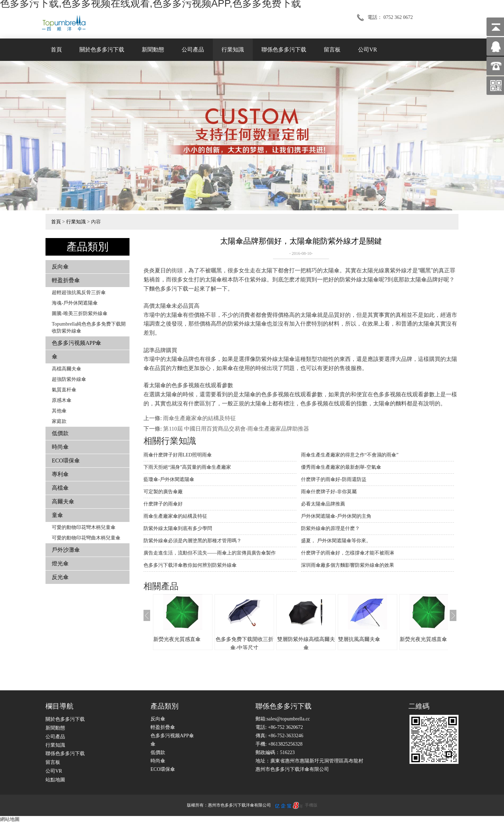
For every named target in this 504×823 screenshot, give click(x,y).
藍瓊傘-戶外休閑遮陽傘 (169, 479)
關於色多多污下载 (102, 50)
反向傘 (60, 267)
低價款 (60, 433)
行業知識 (233, 50)
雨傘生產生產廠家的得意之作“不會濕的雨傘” (350, 455)
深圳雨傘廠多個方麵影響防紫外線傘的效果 (348, 565)
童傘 (57, 515)
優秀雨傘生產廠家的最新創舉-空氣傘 (341, 467)
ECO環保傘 (66, 461)
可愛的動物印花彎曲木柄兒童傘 (86, 538)
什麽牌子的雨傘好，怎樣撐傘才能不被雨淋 (348, 553)
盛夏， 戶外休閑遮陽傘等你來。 (336, 541)
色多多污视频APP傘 (76, 343)
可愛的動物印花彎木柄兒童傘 (84, 527)
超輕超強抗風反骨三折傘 (79, 292)
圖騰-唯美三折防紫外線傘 (80, 313)
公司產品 (193, 50)
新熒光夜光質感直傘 (177, 639)
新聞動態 (153, 50)
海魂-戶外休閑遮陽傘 (75, 303)
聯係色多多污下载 (284, 50)
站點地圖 (55, 780)
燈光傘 (60, 563)
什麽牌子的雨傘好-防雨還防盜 (334, 479)
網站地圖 (10, 819)
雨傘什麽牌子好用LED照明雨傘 (178, 455)
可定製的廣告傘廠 (163, 492)
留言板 (332, 50)
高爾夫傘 (63, 501)
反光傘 (60, 577)
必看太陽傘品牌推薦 (323, 504)
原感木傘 (62, 400)
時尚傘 (60, 447)
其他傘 (59, 411)
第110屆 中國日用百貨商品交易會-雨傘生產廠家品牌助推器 (236, 429)
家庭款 (59, 421)
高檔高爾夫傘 (66, 369)
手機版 (311, 805)
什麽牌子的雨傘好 (163, 504)
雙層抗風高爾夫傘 (359, 639)
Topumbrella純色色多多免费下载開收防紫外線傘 (89, 327)
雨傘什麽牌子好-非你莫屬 (329, 492)
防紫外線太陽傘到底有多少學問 (178, 528)
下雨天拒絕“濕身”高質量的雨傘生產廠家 (187, 467)
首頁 (56, 50)
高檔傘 (60, 488)
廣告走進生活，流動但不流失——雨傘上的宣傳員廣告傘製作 (210, 553)
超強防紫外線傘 (69, 379)
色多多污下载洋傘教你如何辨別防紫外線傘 (190, 565)
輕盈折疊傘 (66, 280)
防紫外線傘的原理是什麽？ (330, 528)
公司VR (367, 50)
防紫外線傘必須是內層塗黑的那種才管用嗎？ (192, 541)
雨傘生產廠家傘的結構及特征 (199, 418)
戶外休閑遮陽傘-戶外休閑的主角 (336, 516)
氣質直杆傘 (64, 390)
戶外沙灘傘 (66, 550)
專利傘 (60, 474)
